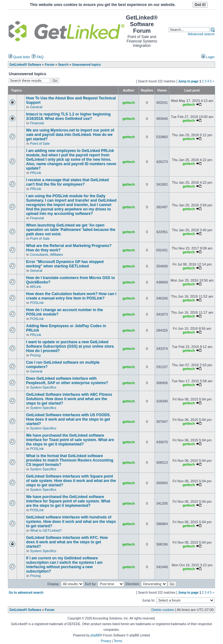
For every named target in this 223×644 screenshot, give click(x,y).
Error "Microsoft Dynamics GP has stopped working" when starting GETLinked (65, 264)
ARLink (35, 287)
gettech (129, 103)
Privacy (106, 641)
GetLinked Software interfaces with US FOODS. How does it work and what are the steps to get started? (68, 419)
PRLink (36, 173)
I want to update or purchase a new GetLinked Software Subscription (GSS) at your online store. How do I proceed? (70, 346)
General (36, 107)
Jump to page (188, 81)
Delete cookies (163, 610)
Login (208, 57)
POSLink (37, 303)
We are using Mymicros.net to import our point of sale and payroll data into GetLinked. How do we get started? (70, 135)
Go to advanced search (26, 593)
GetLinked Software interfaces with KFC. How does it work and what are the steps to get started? (67, 542)
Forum (49, 610)
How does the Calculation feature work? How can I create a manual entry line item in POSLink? (71, 296)
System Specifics (43, 387)
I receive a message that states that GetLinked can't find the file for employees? (67, 182)
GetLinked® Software (25, 610)
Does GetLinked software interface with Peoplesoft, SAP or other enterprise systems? (67, 381)
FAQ (38, 57)
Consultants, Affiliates (47, 255)
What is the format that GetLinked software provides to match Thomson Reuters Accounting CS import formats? (70, 460)
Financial (37, 123)
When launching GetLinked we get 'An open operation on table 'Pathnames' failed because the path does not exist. (71, 230)
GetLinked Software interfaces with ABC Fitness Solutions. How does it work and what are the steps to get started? (69, 399)
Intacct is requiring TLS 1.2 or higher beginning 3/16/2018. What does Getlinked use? (68, 116)
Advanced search (201, 34)
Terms (118, 641)
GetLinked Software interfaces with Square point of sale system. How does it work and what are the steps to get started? (71, 481)
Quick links (19, 57)
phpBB (95, 635)
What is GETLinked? (46, 530)
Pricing (35, 355)
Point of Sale (40, 143)
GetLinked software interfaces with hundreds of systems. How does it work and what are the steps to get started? (71, 522)
